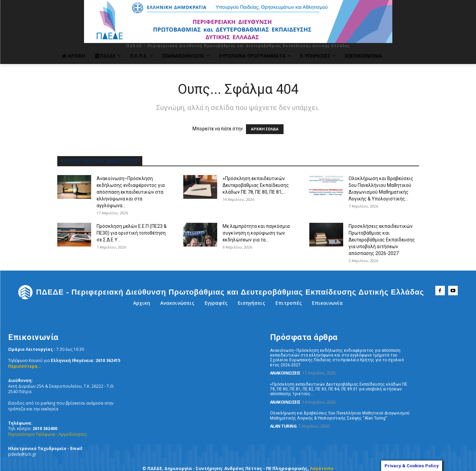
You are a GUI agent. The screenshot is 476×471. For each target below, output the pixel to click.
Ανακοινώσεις (285, 373)
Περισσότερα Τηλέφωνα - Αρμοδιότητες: (48, 434)
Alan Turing (283, 426)
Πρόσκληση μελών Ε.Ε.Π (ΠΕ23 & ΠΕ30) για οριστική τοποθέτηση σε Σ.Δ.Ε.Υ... (132, 233)
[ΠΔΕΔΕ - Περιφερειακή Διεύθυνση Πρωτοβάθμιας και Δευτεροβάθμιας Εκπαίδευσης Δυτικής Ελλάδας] (221, 292)
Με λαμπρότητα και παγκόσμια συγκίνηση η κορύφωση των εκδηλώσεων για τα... (256, 233)
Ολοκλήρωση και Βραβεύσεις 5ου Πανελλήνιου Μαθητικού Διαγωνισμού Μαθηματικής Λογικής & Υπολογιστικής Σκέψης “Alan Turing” (340, 415)
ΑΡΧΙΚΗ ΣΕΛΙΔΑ (265, 129)
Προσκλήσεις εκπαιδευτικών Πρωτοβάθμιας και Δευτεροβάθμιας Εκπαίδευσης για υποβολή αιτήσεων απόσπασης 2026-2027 (382, 240)
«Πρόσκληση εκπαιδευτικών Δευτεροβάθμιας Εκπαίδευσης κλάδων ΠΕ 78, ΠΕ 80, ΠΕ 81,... (256, 185)
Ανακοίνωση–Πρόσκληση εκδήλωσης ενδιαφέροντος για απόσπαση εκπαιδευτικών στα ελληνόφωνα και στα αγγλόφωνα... (131, 192)
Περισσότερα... (25, 366)
